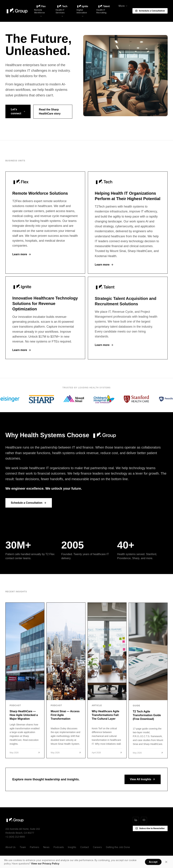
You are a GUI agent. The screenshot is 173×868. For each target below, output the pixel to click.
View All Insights (143, 779)
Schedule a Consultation (150, 7)
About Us (10, 847)
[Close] (166, 862)
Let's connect (18, 112)
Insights (72, 847)
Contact (85, 847)
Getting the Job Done (118, 847)
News (46, 847)
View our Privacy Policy (45, 864)
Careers (97, 847)
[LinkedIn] (136, 820)
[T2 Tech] (128, 225)
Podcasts (59, 847)
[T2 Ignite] (45, 321)
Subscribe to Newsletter (150, 828)
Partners (35, 847)
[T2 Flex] (45, 224)
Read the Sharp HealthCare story (50, 112)
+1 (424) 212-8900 (15, 837)
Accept (153, 862)
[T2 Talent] (128, 323)
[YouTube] (144, 820)
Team (23, 847)
